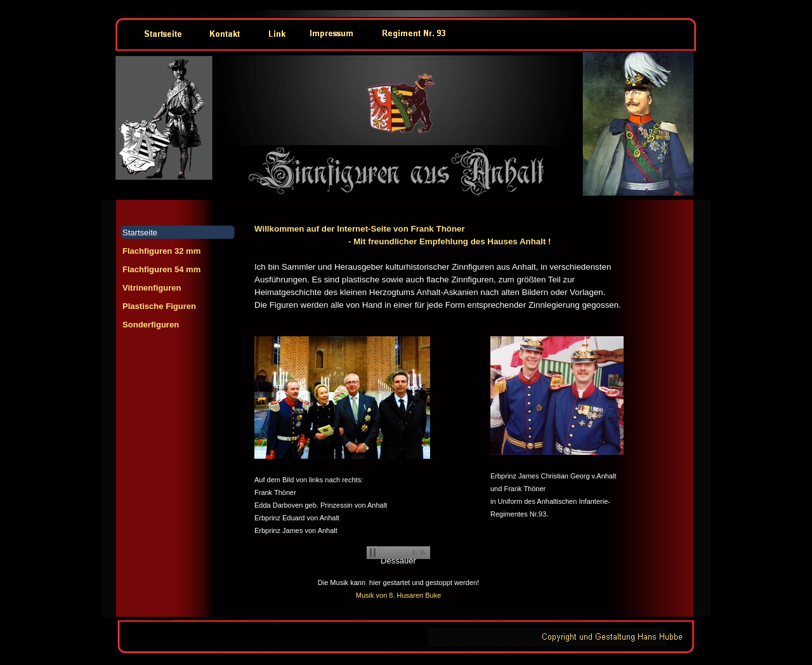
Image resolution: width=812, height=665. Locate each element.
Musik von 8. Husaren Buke (399, 595)
